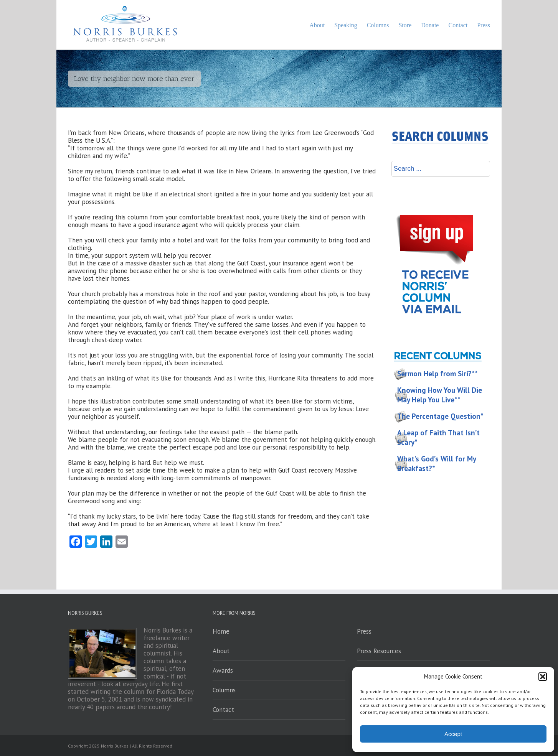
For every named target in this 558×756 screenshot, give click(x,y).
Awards (223, 670)
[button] (543, 677)
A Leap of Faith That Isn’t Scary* (438, 437)
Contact (223, 710)
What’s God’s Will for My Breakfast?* (437, 464)
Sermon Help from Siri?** (437, 374)
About (221, 651)
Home (221, 631)
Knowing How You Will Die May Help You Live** (440, 395)
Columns (224, 690)
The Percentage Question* (440, 416)
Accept (453, 734)
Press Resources (379, 651)
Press (364, 631)
